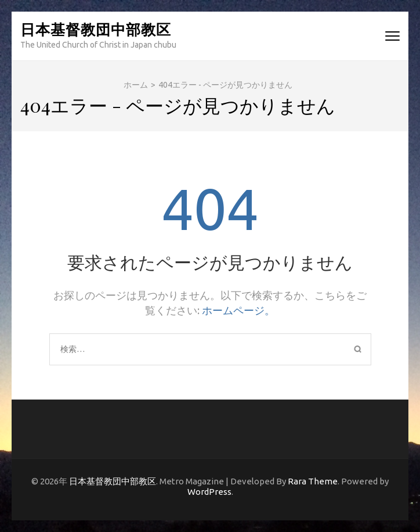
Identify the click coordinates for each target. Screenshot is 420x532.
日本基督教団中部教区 (96, 29)
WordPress (209, 492)
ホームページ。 (238, 310)
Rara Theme (313, 481)
